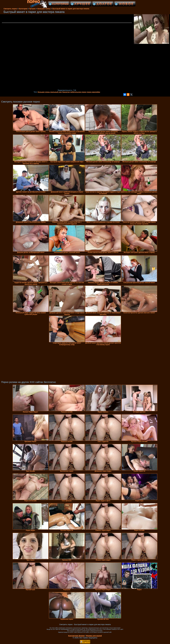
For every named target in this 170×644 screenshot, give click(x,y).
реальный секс (56, 92)
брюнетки (66, 92)
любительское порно (78, 92)
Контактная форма (76, 636)
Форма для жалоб (94, 636)
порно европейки (93, 92)
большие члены (44, 92)
